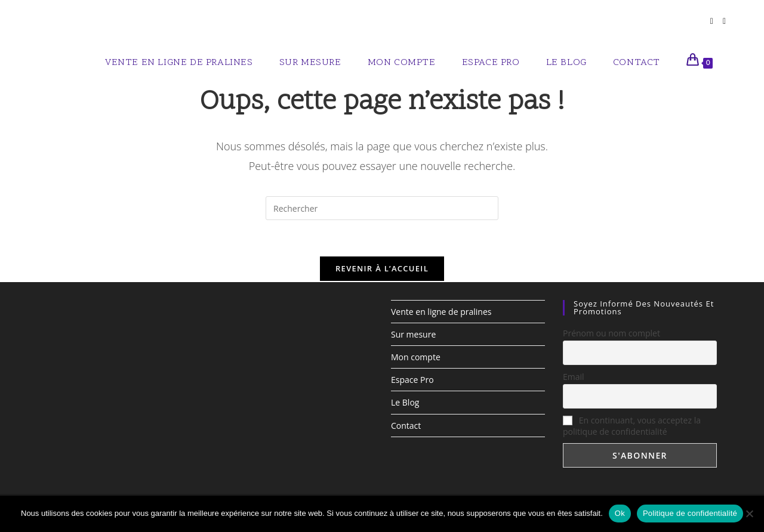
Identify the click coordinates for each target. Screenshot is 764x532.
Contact (406, 425)
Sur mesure (413, 334)
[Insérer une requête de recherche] (382, 208)
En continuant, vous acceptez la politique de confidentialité (632, 426)
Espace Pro (412, 380)
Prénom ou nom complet (611, 332)
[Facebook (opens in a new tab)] (712, 21)
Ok (620, 513)
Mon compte (416, 357)
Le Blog (405, 402)
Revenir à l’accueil (382, 268)
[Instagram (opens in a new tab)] (724, 21)
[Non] (749, 514)
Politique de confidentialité (690, 513)
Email (574, 376)
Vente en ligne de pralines (441, 311)
